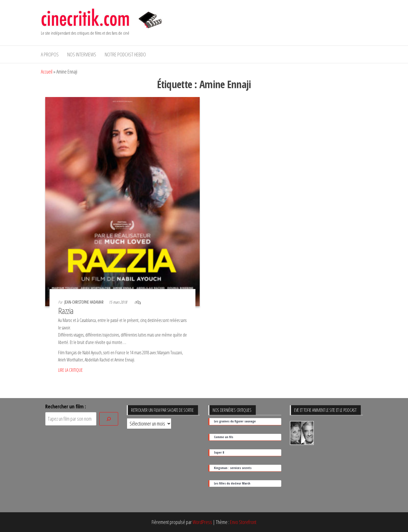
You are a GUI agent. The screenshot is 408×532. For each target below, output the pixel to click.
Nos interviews (82, 54)
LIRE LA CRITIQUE (70, 370)
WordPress (202, 522)
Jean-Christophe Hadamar (84, 302)
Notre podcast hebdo (125, 54)
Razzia (66, 311)
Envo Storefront (243, 522)
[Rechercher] (109, 419)
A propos (50, 54)
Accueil (47, 72)
